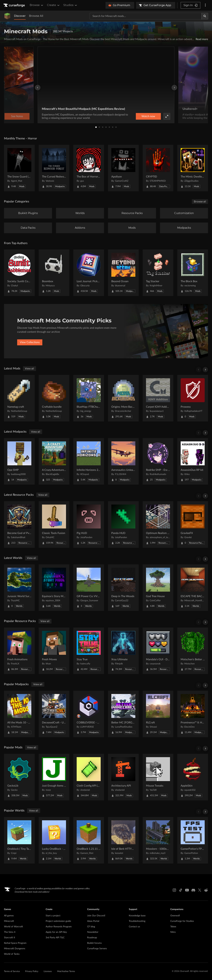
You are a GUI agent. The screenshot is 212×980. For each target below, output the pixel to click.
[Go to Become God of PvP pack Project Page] (19, 524)
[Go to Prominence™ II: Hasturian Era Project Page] (193, 714)
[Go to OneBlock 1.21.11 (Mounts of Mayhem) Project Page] (89, 840)
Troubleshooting (137, 921)
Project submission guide (58, 921)
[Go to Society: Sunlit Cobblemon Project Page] (19, 273)
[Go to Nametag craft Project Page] (19, 398)
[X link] (200, 890)
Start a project (53, 916)
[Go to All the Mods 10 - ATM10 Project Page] (19, 714)
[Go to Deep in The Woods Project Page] (123, 588)
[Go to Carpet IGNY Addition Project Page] (158, 398)
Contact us (134, 927)
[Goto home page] (14, 5)
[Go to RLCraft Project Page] (158, 714)
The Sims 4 (10, 932)
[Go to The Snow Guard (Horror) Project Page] (19, 168)
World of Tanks (12, 954)
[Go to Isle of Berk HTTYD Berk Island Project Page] (123, 840)
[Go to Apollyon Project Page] (123, 168)
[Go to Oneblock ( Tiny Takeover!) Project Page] (19, 840)
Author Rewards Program (59, 927)
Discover (20, 16)
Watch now (148, 116)
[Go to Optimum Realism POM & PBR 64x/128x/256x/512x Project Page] (158, 524)
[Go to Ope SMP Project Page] (19, 461)
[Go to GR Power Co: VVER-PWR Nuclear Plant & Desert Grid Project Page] (89, 588)
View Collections (30, 342)
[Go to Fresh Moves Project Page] (54, 651)
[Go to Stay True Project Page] (89, 651)
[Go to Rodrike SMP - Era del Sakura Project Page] (158, 461)
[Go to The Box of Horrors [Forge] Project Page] (89, 168)
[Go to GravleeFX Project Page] (193, 524)
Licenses (48, 971)
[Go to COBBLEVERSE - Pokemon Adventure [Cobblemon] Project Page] (89, 714)
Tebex (173, 927)
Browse (37, 5)
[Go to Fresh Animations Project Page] (19, 651)
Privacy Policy (32, 971)
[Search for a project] (146, 16)
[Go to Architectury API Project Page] (123, 777)
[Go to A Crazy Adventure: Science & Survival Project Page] (54, 461)
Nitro (173, 932)
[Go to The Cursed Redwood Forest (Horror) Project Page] (54, 168)
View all (29, 369)
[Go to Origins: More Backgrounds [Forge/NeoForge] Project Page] (123, 398)
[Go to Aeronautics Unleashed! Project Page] (123, 461)
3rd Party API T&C (55, 938)
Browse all (200, 202)
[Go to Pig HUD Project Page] (89, 524)
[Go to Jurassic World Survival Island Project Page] (19, 588)
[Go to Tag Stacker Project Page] (158, 273)
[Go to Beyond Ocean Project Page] (123, 273)
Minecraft (9, 921)
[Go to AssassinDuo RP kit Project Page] (193, 461)
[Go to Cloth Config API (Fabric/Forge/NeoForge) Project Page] (89, 777)
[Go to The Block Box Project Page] (193, 273)
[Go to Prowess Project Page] (193, 398)
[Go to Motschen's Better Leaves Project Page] (193, 651)
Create (53, 5)
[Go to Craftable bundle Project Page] (54, 398)
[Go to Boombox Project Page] (54, 273)
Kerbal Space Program (15, 943)
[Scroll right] (205, 370)
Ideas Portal (93, 921)
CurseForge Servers (97, 949)
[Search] (205, 16)
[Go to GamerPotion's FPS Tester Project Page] (193, 840)
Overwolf (175, 916)
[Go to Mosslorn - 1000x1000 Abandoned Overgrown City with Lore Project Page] (158, 840)
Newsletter (93, 932)
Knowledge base (137, 916)
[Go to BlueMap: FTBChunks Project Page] (89, 398)
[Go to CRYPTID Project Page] (158, 168)
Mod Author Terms (66, 971)
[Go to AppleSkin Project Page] (193, 777)
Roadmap (92, 938)
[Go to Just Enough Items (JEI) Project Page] (54, 777)
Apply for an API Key (56, 932)
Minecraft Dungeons (15, 949)
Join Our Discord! (96, 916)
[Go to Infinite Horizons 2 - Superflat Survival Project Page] (89, 461)
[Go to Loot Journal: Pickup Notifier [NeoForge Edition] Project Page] (89, 273)
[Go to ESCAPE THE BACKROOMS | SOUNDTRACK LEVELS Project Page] (193, 588)
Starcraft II (9, 938)
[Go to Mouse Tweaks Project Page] (158, 777)
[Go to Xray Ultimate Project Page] (123, 651)
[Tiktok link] (181, 890)
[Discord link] (193, 890)
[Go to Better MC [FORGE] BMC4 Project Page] (123, 714)
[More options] (205, 5)
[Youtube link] (187, 890)
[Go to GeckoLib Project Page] (19, 777)
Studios (70, 5)
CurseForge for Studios (182, 921)
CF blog (91, 927)
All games (9, 916)
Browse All (36, 16)
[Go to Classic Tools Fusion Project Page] (54, 524)
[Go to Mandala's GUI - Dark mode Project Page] (158, 651)
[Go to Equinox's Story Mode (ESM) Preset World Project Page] (54, 588)
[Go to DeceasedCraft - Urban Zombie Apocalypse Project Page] (54, 714)
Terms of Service (12, 971)
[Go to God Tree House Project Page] (158, 588)
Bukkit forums (94, 943)
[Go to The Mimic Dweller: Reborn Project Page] (193, 168)
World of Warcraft (13, 927)
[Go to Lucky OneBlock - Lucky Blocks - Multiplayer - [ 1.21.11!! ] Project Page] (54, 840)
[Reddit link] (206, 890)
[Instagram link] (174, 890)
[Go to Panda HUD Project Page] (123, 524)
